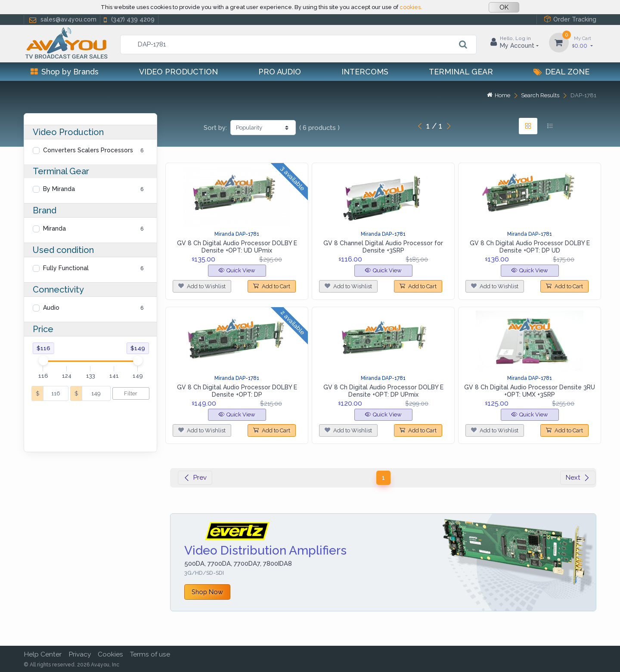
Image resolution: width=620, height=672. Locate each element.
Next (578, 478)
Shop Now (207, 592)
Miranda (54, 228)
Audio (51, 308)
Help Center (43, 654)
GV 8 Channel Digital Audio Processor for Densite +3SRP (383, 247)
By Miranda (59, 189)
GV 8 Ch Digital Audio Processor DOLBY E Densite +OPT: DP (237, 391)
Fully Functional (66, 268)
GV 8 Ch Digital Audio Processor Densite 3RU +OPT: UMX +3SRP (530, 391)
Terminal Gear (461, 72)
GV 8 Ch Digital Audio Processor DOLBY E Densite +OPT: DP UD (530, 247)
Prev (195, 478)
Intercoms (365, 72)
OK (504, 7)
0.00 (583, 42)
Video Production (178, 72)
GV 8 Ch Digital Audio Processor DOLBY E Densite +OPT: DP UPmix (383, 391)
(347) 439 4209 (128, 20)
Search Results (540, 95)
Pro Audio (280, 72)
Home (499, 95)
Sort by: (215, 128)
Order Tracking (570, 19)
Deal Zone (561, 72)
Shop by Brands (65, 72)
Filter (131, 393)
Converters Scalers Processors (88, 150)
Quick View (237, 270)
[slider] (43, 361)
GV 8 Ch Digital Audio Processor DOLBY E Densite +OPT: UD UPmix (237, 247)
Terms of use (150, 654)
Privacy (80, 654)
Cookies (110, 654)
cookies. (411, 7)
